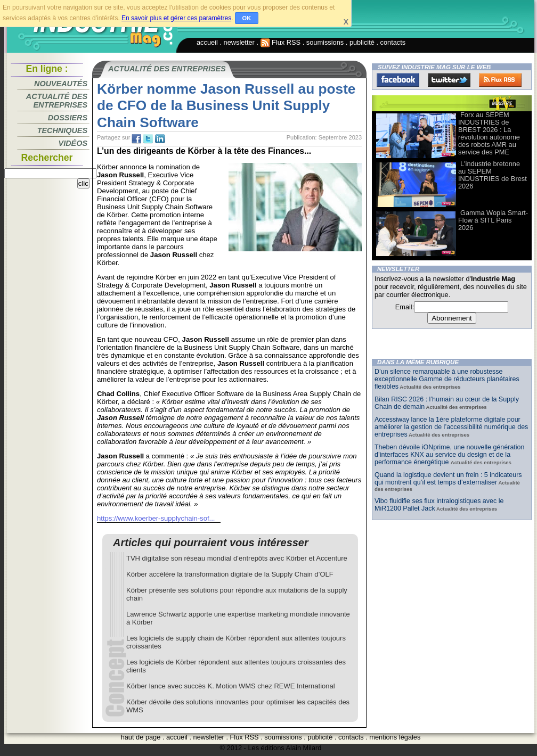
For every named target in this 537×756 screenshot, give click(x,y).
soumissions (325, 42)
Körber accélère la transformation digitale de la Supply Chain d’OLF (230, 574)
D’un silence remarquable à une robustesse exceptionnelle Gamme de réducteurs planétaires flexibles (447, 379)
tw (148, 139)
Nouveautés (61, 84)
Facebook (398, 80)
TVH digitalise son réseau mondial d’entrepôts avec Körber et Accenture (237, 558)
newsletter (239, 42)
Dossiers (68, 118)
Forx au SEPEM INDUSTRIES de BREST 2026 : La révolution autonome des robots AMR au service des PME (489, 133)
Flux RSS (281, 42)
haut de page (141, 737)
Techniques (62, 130)
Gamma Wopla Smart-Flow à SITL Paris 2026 (493, 220)
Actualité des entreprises (57, 101)
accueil (207, 42)
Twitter (449, 80)
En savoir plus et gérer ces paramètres (176, 18)
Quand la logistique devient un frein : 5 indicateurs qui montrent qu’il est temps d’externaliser (448, 479)
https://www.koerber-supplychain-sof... (156, 518)
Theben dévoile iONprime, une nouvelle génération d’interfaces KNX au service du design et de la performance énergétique (449, 455)
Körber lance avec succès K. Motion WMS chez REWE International (231, 686)
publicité (362, 42)
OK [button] (247, 18)
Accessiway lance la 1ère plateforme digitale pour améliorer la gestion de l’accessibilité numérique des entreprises (451, 427)
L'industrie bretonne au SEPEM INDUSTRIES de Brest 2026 (493, 175)
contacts (393, 42)
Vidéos (73, 143)
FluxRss (500, 80)
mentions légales (395, 737)
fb (136, 139)
